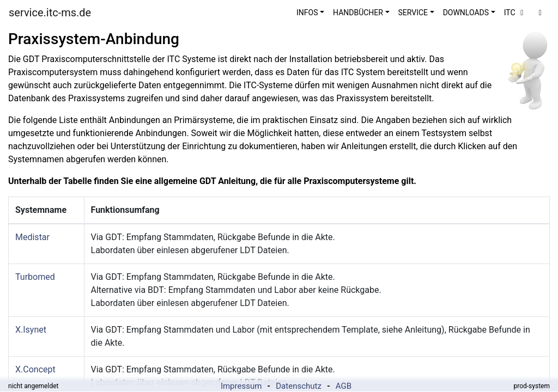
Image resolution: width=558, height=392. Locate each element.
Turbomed (35, 277)
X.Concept (35, 369)
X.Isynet (31, 330)
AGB (344, 386)
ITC (515, 13)
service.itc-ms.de (50, 13)
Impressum (241, 386)
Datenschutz (299, 386)
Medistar (32, 237)
